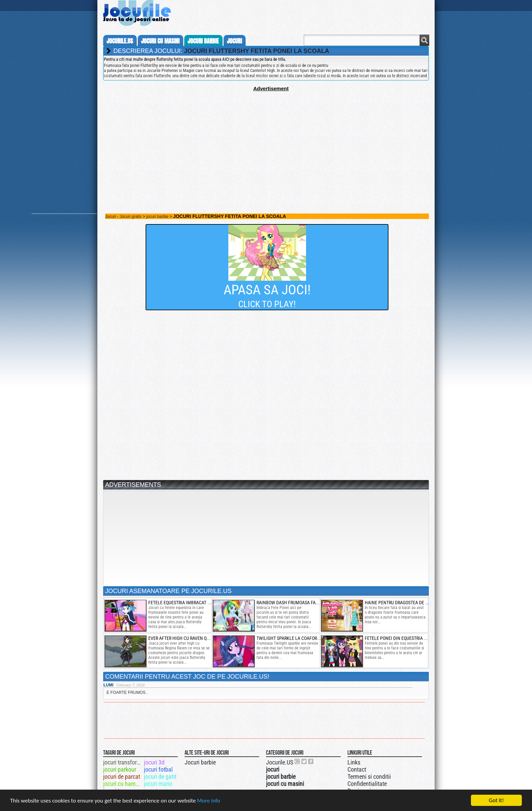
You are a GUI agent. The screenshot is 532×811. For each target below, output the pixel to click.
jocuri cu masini (160, 41)
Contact (357, 769)
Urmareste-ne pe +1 (298, 761)
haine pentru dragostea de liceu (401, 603)
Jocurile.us (120, 41)
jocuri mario (158, 784)
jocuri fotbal (158, 769)
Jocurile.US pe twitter (304, 761)
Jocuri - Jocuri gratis (123, 217)
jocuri (234, 41)
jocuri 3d (154, 762)
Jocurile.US (280, 762)
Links (354, 762)
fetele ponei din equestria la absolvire (408, 638)
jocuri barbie (203, 41)
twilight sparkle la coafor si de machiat (302, 638)
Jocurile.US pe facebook (311, 761)
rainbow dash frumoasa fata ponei (295, 603)
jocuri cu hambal (123, 784)
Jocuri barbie (200, 762)
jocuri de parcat (122, 777)
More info (209, 801)
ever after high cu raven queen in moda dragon (201, 638)
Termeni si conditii (369, 777)
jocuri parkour (120, 769)
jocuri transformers (123, 762)
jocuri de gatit (160, 777)
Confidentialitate (367, 784)
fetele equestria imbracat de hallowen (192, 603)
